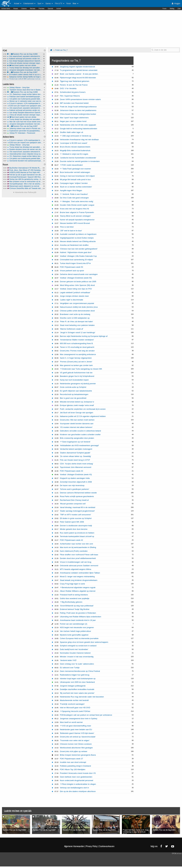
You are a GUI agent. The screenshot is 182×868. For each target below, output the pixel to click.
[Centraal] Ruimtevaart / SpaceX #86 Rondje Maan (25, 177)
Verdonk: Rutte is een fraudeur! (74, 194)
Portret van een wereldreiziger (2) (74, 624)
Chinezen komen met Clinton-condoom (76, 744)
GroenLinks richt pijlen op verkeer (74, 751)
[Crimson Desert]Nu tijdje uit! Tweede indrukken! (25, 188)
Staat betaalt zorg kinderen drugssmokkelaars (79, 580)
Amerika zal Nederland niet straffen (74, 245)
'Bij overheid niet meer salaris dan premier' (77, 693)
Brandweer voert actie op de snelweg (75, 314)
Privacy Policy (92, 846)
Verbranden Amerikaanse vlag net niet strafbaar (79, 140)
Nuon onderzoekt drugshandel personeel (76, 780)
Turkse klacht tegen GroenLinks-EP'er (75, 263)
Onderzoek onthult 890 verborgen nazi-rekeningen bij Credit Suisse (25, 79)
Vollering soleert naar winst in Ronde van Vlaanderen (25, 128)
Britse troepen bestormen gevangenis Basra (78, 755)
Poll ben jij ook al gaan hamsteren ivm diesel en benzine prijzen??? (25, 175)
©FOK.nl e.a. (177, 853)
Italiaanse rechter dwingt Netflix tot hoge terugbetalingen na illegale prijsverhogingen (25, 77)
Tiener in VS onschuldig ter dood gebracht (77, 347)
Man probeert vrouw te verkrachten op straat (25, 182)
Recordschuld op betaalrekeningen (74, 394)
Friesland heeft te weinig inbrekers (74, 595)
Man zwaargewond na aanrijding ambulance (78, 354)
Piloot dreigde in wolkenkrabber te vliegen (78, 784)
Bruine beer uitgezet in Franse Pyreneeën (77, 212)
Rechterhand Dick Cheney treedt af (74, 500)
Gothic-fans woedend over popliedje (75, 598)
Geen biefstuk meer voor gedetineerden (76, 777)
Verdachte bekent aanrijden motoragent (76, 449)
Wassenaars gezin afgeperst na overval (25, 186)
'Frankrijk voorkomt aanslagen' (72, 704)
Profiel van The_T (61, 50)
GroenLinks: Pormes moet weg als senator (77, 351)
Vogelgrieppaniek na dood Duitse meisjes (77, 238)
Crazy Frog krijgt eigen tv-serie (72, 584)
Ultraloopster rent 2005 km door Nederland (77, 682)
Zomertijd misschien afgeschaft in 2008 (76, 482)
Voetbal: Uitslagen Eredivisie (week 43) (76, 474)
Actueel (18, 4)
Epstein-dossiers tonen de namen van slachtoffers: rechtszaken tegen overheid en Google (25, 149)
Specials (50, 9)
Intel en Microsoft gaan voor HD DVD (75, 708)
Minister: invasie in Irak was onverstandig (77, 657)
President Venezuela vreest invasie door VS (78, 773)
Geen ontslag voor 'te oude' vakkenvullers (77, 664)
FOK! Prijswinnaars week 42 (71, 540)
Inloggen (176, 3)
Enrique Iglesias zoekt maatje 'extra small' (77, 405)
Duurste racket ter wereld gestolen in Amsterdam (80, 161)
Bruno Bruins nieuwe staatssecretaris (75, 147)
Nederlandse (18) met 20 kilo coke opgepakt (78, 125)
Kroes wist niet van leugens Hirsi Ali (74, 209)
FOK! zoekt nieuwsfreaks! (72, 165)
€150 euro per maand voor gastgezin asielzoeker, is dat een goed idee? (25, 106)
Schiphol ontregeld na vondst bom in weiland (78, 646)
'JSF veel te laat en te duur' (71, 231)
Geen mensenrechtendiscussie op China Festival (80, 671)
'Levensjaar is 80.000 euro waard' (74, 143)
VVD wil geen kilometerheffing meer (76, 726)
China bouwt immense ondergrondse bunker (78, 114)
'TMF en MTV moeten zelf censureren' (75, 515)
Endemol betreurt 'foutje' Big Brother (75, 609)
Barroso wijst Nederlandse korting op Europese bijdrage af (84, 336)
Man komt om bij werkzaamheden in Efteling (78, 547)
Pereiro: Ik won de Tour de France (74, 85)
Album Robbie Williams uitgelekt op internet (78, 591)
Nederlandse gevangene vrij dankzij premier (78, 384)
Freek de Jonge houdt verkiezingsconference (78, 107)
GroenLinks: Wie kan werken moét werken (77, 420)
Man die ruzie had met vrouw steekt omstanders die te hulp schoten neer (25, 122)
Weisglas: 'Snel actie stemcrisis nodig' (77, 201)
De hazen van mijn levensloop (72, 485)
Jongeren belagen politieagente (73, 686)
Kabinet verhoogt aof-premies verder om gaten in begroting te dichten (25, 59)
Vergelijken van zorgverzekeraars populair (77, 303)
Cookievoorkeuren (107, 846)
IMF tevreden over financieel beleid (74, 103)
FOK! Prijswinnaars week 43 (71, 471)
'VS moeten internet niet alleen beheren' (76, 427)
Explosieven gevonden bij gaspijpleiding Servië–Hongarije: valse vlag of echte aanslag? (25, 131)
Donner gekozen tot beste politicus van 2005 (78, 282)
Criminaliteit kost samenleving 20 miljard (76, 260)
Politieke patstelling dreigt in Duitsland (75, 766)
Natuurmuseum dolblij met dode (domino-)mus (79, 307)
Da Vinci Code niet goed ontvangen (74, 198)
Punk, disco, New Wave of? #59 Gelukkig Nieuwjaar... (25, 170)
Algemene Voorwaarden (74, 846)
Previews (42, 9)
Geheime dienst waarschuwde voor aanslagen (79, 274)
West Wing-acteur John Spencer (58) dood (77, 285)
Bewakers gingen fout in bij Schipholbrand (77, 376)
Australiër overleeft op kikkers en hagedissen (78, 234)
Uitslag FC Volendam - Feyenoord (25, 133)
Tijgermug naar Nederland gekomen (75, 81)
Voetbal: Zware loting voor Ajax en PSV (76, 289)
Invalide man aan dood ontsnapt (73, 762)
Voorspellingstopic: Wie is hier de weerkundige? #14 (25, 184)
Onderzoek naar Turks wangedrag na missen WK (81, 369)
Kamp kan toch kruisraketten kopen (74, 380)
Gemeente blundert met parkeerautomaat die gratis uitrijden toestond (25, 161)
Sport (40, 4)
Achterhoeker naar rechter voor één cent (76, 544)
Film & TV (60, 4)
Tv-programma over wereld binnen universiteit (79, 70)
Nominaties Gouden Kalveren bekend (75, 653)
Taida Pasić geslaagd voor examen (76, 169)
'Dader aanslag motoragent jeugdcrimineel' (77, 511)
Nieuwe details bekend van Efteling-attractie (78, 241)
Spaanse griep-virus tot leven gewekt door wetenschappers (84, 642)
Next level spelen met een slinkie (25, 65)
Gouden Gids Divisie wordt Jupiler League (77, 205)
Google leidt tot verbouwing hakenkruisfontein (78, 129)
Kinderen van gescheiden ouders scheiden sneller (80, 434)
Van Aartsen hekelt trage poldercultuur (75, 631)
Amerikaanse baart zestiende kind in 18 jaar (78, 620)
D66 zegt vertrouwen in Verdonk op (76, 136)
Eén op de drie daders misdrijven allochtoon (78, 791)
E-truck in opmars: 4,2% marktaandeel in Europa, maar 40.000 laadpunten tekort (25, 103)
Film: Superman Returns (70, 96)
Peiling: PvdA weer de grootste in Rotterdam (78, 613)
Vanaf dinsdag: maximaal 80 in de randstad (77, 507)
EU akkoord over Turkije (70, 668)
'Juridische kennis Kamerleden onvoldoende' (78, 158)
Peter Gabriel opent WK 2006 (72, 522)
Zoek (179, 9)
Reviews (33, 9)
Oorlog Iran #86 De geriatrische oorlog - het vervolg (25, 179)
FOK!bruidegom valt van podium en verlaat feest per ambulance (86, 715)
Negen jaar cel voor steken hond (73, 121)
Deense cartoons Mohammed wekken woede (78, 493)
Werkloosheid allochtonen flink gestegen (76, 748)
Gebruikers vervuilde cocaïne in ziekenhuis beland (80, 431)
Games (49, 4)
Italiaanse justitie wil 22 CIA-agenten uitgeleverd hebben (83, 416)
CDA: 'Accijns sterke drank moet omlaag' (76, 464)
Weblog (172, 9)
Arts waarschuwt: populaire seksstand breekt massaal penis (25, 56)
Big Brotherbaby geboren (71, 602)
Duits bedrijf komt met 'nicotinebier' (74, 649)
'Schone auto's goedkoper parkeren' (75, 489)
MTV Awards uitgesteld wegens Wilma (76, 569)
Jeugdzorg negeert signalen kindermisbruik (77, 67)
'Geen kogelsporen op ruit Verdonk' (75, 442)
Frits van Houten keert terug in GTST (75, 460)
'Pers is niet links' (67, 227)
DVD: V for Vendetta (68, 88)
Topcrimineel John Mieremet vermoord (76, 467)
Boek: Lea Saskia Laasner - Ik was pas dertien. (79, 74)
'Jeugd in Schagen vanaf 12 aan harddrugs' (78, 332)
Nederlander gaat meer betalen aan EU (76, 729)
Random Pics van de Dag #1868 (25, 54)
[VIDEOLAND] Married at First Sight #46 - (25, 172)
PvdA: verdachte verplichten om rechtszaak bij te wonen (83, 409)
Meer (76, 4)
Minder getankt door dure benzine (74, 529)
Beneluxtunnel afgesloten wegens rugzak (78, 587)
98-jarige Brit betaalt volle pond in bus (75, 180)
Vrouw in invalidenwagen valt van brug (76, 562)
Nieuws (16, 9)
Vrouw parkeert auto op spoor (72, 271)
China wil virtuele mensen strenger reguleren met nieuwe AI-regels (25, 63)
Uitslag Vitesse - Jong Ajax (25, 88)
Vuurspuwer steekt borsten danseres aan (77, 424)
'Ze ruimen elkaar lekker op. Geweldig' (76, 456)
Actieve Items (6, 9)
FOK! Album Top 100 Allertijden (73, 769)
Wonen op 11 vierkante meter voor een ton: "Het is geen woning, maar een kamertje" (25, 101)
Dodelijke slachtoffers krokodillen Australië (77, 689)
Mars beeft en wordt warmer (71, 722)
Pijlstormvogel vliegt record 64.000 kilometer (78, 78)
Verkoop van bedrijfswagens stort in (74, 788)
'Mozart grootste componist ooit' (73, 504)
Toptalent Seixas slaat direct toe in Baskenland (25, 90)
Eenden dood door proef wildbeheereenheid (78, 558)
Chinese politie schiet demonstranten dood (77, 311)
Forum (164, 9)
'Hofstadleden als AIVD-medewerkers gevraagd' (79, 445)
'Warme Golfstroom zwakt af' (72, 329)
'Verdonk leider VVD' (68, 660)
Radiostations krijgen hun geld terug (75, 675)
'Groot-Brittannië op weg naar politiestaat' (77, 606)
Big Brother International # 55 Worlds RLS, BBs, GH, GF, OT (25, 168)
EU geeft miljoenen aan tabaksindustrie (76, 391)
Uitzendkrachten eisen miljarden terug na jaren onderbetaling (25, 154)
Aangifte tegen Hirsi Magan (71, 190)
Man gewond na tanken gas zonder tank (76, 365)
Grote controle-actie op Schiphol (73, 387)
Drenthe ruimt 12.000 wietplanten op (75, 318)
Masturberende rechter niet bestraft (74, 700)
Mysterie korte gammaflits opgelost (74, 635)
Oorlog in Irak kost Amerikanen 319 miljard (77, 176)
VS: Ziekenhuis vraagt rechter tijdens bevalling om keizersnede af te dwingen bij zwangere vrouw (25, 94)
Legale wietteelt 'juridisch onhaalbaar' (75, 292)
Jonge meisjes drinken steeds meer (74, 296)
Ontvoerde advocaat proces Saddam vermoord (79, 566)
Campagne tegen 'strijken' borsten (74, 183)
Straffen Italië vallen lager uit (71, 132)
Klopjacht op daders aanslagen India (75, 478)
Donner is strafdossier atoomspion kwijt (76, 526)
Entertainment (29, 4)
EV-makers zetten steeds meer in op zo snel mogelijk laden (25, 75)
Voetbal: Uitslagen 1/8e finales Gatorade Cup (78, 256)
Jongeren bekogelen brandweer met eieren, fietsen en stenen (25, 70)
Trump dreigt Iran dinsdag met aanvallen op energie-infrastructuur (25, 68)
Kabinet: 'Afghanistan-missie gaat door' (76, 252)
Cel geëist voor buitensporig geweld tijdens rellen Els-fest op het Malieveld (25, 99)
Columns (24, 9)
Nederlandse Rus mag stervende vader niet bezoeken (82, 697)
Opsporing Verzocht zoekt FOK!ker (75, 711)
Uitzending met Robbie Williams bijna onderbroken (80, 617)
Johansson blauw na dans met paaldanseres (78, 110)
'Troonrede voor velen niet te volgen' (75, 740)
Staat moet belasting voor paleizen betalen (77, 325)
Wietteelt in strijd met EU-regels (74, 154)
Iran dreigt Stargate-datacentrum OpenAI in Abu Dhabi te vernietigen (25, 61)
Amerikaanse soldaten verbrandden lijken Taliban (80, 573)
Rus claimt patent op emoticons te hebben (77, 533)
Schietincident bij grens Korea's (73, 92)
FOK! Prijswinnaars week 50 (71, 267)
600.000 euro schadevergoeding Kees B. (77, 343)
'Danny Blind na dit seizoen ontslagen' (75, 216)
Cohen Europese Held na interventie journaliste (79, 638)
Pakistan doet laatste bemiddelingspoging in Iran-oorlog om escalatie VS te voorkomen (25, 97)
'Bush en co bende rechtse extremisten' (76, 187)
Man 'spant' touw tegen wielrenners (74, 118)
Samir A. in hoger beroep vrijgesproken (76, 358)
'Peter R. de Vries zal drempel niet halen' (76, 322)
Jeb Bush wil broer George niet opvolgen (76, 413)
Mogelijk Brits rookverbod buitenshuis (75, 150)
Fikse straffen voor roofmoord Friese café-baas (79, 555)
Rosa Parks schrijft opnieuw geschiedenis (77, 496)
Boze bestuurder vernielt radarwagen (75, 172)
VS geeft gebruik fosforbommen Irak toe (76, 373)
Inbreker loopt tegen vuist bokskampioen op (78, 679)
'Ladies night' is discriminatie (71, 300)
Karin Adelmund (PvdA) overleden (74, 551)
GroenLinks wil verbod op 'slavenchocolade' (78, 737)
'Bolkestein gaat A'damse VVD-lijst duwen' (77, 733)
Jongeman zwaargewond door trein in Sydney (79, 719)
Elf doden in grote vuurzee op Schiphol (76, 518)
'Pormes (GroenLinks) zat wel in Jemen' (76, 362)
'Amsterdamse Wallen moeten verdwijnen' (77, 340)
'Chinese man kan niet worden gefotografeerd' (79, 249)
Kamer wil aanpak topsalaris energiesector (77, 220)
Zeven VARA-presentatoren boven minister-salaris (80, 99)
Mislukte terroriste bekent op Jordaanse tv (77, 402)
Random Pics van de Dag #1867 (25, 72)
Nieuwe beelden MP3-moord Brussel (75, 223)
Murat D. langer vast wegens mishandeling (77, 577)
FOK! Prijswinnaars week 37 (71, 759)
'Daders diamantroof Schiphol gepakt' (75, 453)
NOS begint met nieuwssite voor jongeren (77, 627)
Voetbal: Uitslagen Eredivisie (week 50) (76, 278)
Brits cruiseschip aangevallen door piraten (77, 438)
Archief (59, 9)
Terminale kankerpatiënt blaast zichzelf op (77, 536)
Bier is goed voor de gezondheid (73, 398)
